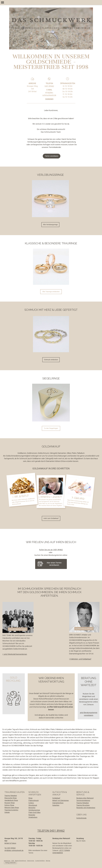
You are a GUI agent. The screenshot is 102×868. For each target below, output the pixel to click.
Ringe (30, 798)
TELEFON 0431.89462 (51, 831)
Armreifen (32, 808)
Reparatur (32, 815)
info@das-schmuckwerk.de (14, 850)
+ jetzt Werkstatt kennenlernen (15, 654)
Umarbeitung (33, 817)
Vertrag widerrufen (10, 863)
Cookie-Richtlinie (40, 861)
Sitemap (48, 861)
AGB (13, 861)
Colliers (31, 803)
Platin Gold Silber (35, 812)
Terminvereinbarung (83, 801)
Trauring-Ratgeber (11, 796)
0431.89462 (49, 86)
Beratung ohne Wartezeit (85, 798)
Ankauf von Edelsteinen (61, 801)
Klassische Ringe (11, 798)
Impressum (7, 861)
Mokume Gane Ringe (12, 808)
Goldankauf (56, 798)
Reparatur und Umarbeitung (86, 808)
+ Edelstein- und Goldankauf (80, 659)
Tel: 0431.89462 (10, 848)
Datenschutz (31, 861)
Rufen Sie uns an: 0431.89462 (51, 550)
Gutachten (56, 805)
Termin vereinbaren (52, 156)
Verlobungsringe (34, 810)
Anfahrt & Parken (10, 843)
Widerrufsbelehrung (21, 861)
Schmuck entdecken (51, 360)
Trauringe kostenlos (11, 810)
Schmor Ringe (9, 805)
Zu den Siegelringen (51, 428)
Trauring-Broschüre (83, 805)
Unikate (7, 812)
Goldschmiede (81, 818)
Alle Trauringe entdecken (51, 292)
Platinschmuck (34, 801)
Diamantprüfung (58, 803)
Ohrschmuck (33, 805)
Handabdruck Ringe (11, 800)
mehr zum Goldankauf (51, 518)
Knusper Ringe (10, 803)
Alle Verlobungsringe (50, 225)
